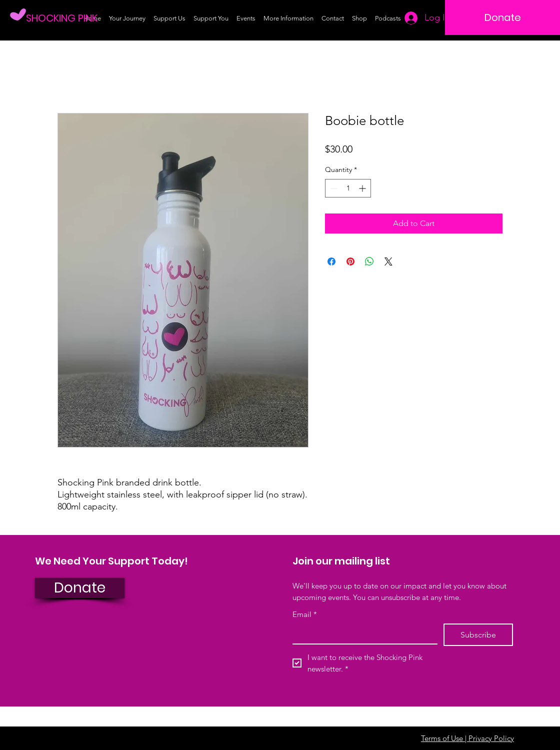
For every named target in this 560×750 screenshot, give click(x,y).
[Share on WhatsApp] (369, 261)
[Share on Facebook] (331, 261)
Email (305, 614)
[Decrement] (333, 188)
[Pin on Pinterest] (350, 261)
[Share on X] (388, 261)
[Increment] (363, 188)
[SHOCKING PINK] (66, 18)
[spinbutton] (348, 188)
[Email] (362, 633)
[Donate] (502, 17)
